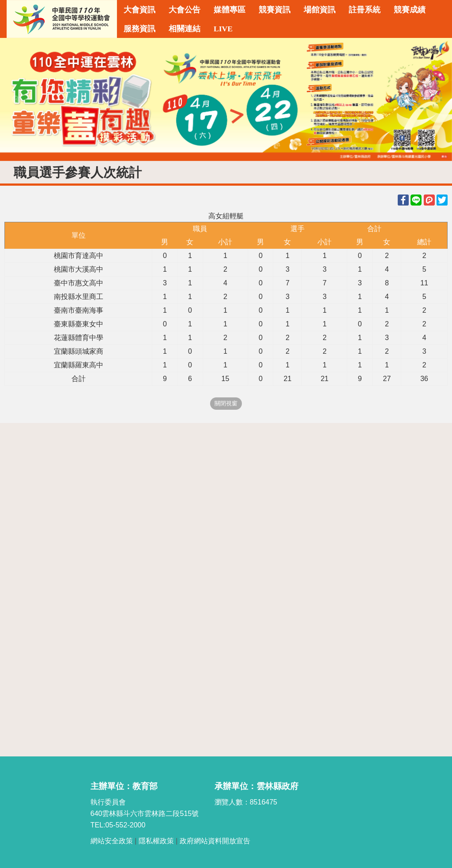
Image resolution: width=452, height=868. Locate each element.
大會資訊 (139, 10)
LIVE (223, 29)
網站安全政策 (112, 841)
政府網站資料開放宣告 (215, 841)
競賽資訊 (275, 10)
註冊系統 (365, 10)
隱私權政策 (156, 841)
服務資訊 (139, 29)
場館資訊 (320, 10)
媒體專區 (230, 10)
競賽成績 (410, 10)
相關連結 (185, 29)
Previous (15, 100)
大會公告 (185, 10)
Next (437, 100)
